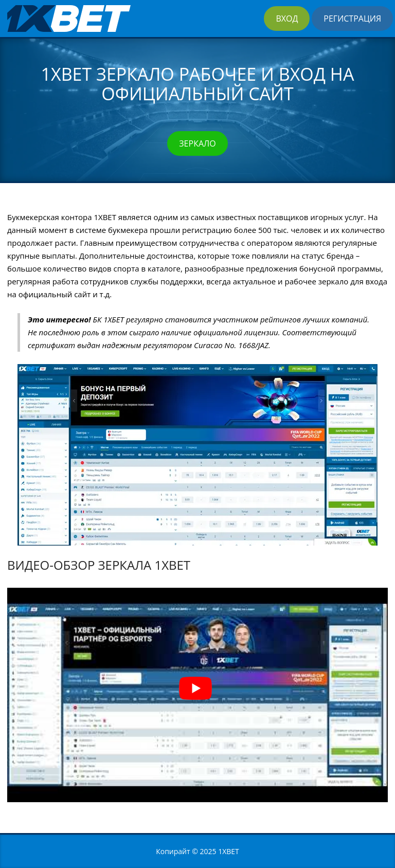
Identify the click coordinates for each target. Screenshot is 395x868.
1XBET (229, 851)
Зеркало (197, 143)
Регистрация (352, 19)
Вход (287, 19)
